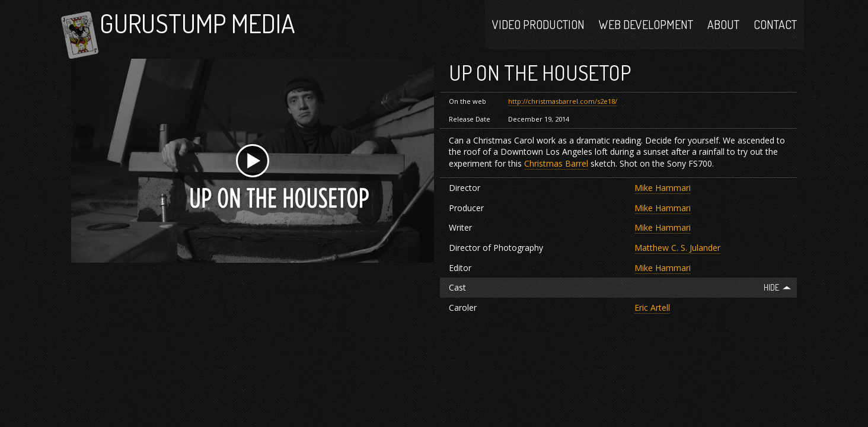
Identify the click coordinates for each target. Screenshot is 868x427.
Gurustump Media (222, 31)
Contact (775, 31)
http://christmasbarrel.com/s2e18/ (563, 117)
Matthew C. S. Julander (677, 264)
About (723, 31)
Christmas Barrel (556, 179)
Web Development (646, 31)
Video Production (538, 31)
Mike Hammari (663, 204)
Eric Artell (652, 323)
